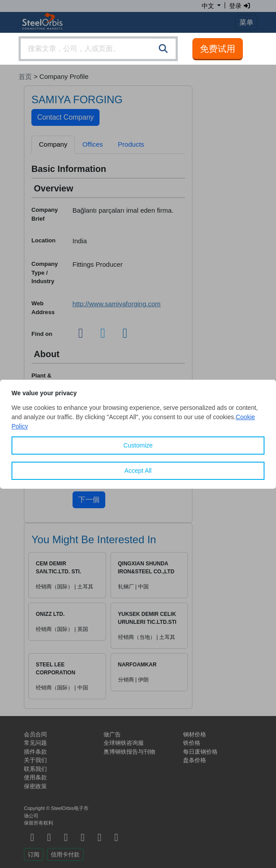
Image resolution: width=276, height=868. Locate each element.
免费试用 (218, 49)
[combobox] (98, 49)
